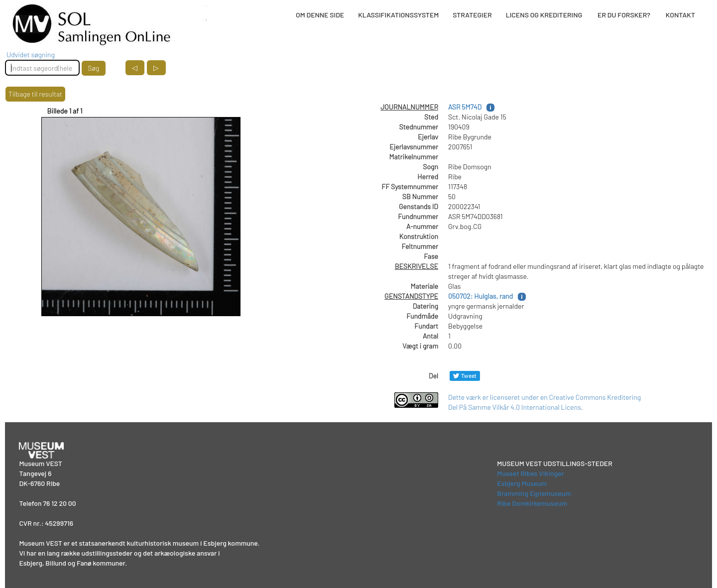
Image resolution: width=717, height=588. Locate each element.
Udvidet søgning (31, 55)
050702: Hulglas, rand (480, 296)
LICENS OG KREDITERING (544, 15)
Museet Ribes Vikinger (531, 473)
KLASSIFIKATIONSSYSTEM (398, 15)
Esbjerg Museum (522, 483)
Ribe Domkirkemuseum (532, 503)
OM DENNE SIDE (320, 15)
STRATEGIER (472, 15)
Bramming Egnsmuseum (534, 493)
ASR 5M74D (465, 107)
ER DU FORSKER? (624, 15)
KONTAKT (680, 15)
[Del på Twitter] (465, 376)
